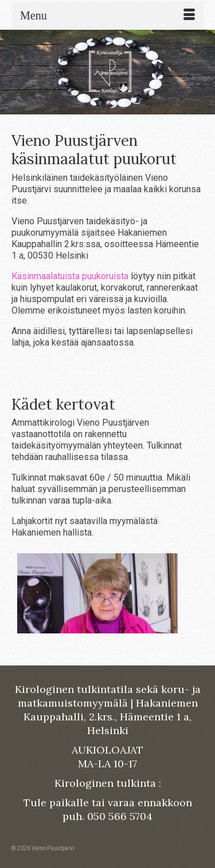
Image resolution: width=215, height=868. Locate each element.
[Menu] (107, 15)
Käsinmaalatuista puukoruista (70, 276)
